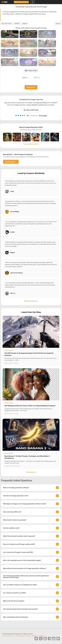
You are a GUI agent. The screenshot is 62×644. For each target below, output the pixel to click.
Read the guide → (11, 162)
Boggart (12, 252)
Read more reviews (31, 301)
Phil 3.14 (13, 293)
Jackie (12, 191)
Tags (28, 636)
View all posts (31, 472)
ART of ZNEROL (15, 212)
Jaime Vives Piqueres (16, 273)
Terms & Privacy (7, 636)
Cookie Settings (19, 636)
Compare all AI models (31, 144)
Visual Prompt (7, 24)
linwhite (12, 232)
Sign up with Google (31, 110)
